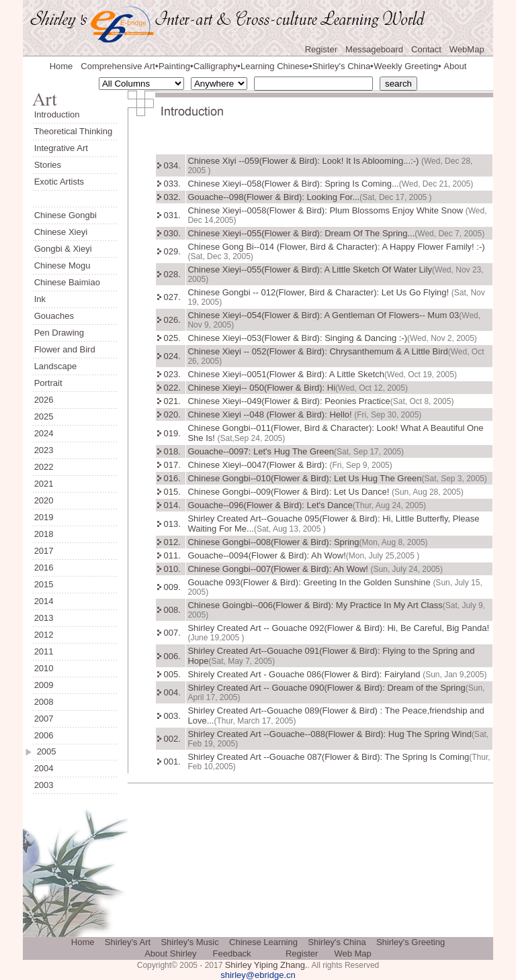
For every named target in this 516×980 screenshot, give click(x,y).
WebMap (467, 49)
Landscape (56, 366)
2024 (44, 433)
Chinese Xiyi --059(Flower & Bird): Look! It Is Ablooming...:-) (304, 161)
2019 (44, 517)
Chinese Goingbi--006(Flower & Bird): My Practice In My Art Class (315, 605)
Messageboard (374, 49)
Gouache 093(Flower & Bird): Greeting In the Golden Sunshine (310, 582)
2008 (44, 702)
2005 (47, 751)
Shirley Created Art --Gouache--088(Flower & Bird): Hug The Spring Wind (329, 734)
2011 (44, 651)
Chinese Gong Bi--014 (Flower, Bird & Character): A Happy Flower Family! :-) (336, 247)
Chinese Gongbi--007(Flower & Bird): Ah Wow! (279, 569)
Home (61, 66)
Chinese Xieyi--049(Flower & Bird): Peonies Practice (289, 401)
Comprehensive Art (118, 66)
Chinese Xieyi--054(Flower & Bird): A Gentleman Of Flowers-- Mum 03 (323, 315)
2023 (44, 450)
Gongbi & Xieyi (63, 249)
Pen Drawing (59, 333)
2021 (44, 484)
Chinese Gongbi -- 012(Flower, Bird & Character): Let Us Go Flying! (319, 292)
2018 (44, 534)
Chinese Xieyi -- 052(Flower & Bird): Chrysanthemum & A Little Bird (317, 351)
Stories (48, 165)
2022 (44, 467)
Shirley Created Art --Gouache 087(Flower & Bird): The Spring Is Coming (328, 757)
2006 (44, 735)
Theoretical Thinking (73, 131)
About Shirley (170, 953)
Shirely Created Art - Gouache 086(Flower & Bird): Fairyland (305, 674)
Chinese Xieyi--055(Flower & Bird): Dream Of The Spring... (301, 233)
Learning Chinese (275, 66)
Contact (426, 49)
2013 (44, 618)
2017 (44, 551)
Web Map (352, 953)
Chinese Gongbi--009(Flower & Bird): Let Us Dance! (289, 492)
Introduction (57, 114)
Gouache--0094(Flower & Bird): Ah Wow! (266, 555)
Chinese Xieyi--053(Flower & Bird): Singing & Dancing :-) (297, 338)
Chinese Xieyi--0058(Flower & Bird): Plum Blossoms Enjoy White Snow (326, 210)
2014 (44, 601)
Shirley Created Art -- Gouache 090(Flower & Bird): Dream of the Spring (326, 688)
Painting (174, 66)
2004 (44, 768)
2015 (44, 584)
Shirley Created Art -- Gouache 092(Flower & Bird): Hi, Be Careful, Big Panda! (338, 628)
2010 (44, 668)
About (455, 66)
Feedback (232, 953)
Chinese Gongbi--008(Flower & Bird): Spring (273, 542)
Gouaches (54, 316)
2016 (44, 568)
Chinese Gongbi (66, 215)
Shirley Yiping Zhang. (266, 965)
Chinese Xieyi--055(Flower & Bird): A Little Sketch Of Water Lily (310, 269)
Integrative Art (61, 148)
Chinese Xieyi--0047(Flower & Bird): (258, 465)
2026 (44, 400)
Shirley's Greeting (411, 942)
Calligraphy (215, 66)
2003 (44, 785)
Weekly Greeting (406, 66)
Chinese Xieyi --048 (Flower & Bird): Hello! (271, 414)
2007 (44, 719)
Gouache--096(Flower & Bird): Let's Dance (270, 505)
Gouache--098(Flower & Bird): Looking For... (273, 197)
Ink (40, 299)
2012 (44, 635)
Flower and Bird (65, 349)
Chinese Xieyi (61, 232)
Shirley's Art (128, 942)
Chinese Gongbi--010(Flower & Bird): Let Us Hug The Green (304, 478)
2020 (44, 500)
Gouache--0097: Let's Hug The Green (261, 451)
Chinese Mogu (62, 265)
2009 (44, 685)
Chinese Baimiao (67, 282)
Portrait (48, 383)
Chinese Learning (263, 942)
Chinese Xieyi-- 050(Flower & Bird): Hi (261, 388)
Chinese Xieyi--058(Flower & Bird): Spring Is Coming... (293, 184)
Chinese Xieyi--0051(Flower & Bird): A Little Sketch (286, 374)
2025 (44, 416)
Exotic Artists (59, 182)
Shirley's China (341, 66)
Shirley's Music (189, 942)
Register (321, 49)
